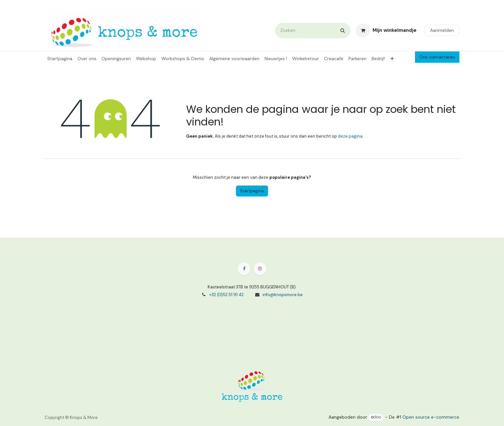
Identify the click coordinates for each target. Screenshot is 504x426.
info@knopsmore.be (283, 295)
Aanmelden (442, 30)
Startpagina (252, 191)
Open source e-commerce (431, 417)
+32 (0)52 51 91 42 (226, 295)
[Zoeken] (343, 31)
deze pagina (350, 136)
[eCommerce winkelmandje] (386, 31)
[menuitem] (60, 59)
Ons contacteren (437, 57)
